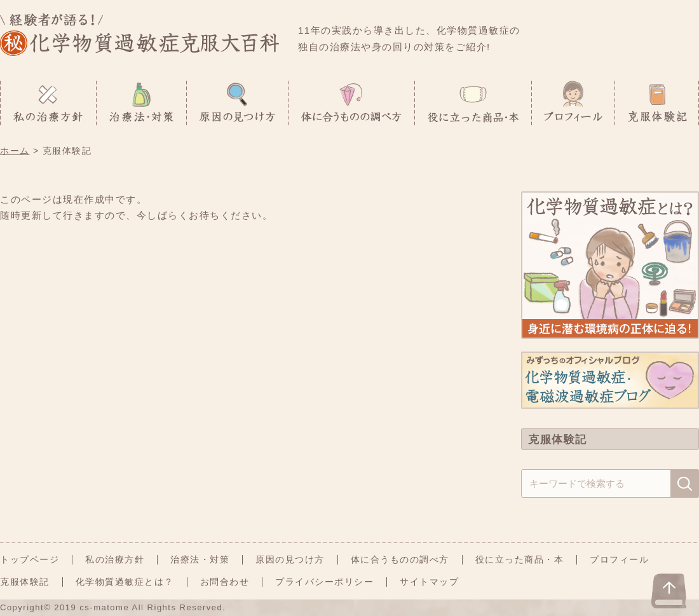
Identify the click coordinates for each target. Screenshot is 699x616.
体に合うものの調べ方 (400, 559)
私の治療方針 (115, 559)
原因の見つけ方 (290, 559)
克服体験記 (25, 582)
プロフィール (619, 559)
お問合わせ (225, 582)
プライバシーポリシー (324, 582)
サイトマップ (429, 582)
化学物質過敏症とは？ (125, 582)
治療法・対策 (200, 559)
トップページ (30, 559)
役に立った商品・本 (520, 559)
